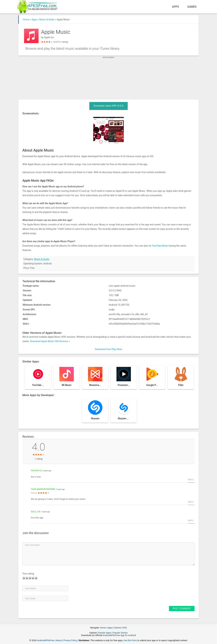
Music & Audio (47, 20)
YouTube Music (160, 246)
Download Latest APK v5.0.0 (108, 106)
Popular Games (120, 633)
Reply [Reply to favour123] (191, 480)
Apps (175, 7)
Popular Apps (104, 633)
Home (26, 20)
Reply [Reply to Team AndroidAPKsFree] (191, 502)
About (59, 640)
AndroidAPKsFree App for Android (119, 635)
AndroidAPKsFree (46, 640)
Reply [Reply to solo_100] (191, 521)
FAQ (125, 628)
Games (192, 7)
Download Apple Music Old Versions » (50, 341)
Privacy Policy (70, 640)
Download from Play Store (108, 349)
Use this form (130, 640)
